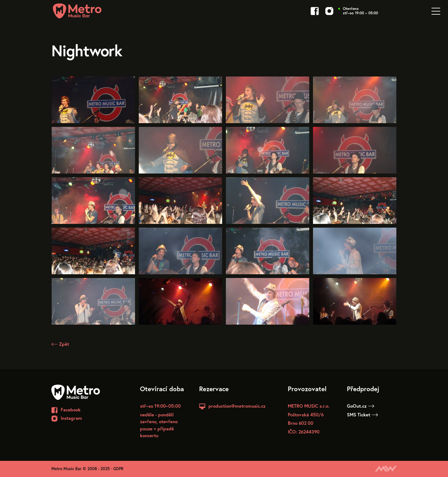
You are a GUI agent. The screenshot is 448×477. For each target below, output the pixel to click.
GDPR (118, 469)
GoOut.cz (361, 406)
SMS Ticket (362, 414)
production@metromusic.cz (237, 406)
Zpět (60, 344)
